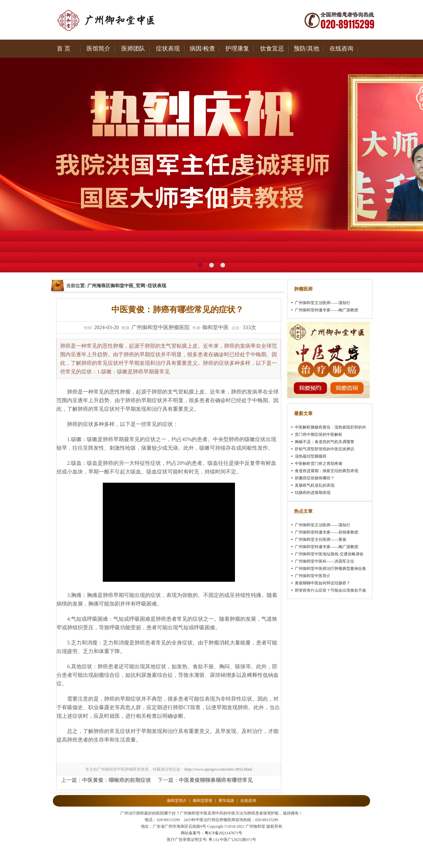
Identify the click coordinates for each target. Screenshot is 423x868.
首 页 (64, 49)
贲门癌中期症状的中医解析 (319, 434)
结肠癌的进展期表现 (313, 493)
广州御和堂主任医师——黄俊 (321, 539)
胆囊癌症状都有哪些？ (315, 478)
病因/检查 (202, 49)
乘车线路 (226, 801)
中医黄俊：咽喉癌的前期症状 (117, 780)
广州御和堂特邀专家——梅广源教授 (327, 310)
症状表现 (168, 49)
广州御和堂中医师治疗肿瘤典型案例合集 (330, 569)
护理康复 (237, 49)
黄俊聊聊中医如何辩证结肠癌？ (323, 583)
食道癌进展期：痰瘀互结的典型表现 (327, 471)
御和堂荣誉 (203, 801)
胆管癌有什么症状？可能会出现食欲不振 (330, 590)
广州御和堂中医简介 (313, 576)
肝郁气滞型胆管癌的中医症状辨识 (325, 449)
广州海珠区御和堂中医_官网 (116, 286)
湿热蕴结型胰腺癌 (311, 456)
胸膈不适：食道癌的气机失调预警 (325, 442)
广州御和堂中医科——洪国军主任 (325, 561)
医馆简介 (98, 49)
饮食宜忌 (272, 49)
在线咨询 (341, 49)
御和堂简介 (177, 801)
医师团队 (133, 49)
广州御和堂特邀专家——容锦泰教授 (327, 532)
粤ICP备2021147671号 (223, 833)
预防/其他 (307, 49)
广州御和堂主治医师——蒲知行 (323, 303)
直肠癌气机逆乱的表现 (315, 485)
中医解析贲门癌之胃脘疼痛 (319, 464)
